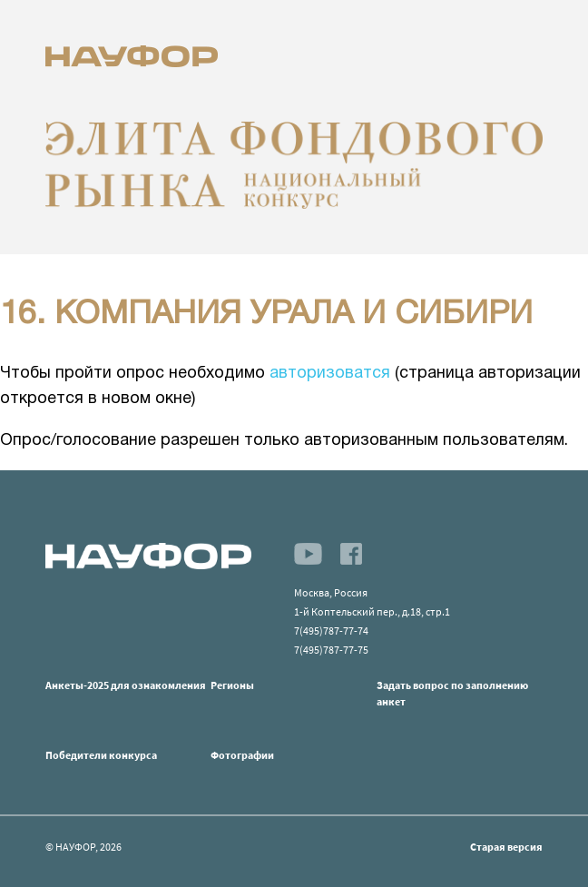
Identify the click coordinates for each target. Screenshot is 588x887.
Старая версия (506, 847)
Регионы (232, 685)
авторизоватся (330, 374)
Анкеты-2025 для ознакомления (126, 685)
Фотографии (242, 755)
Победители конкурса (101, 755)
